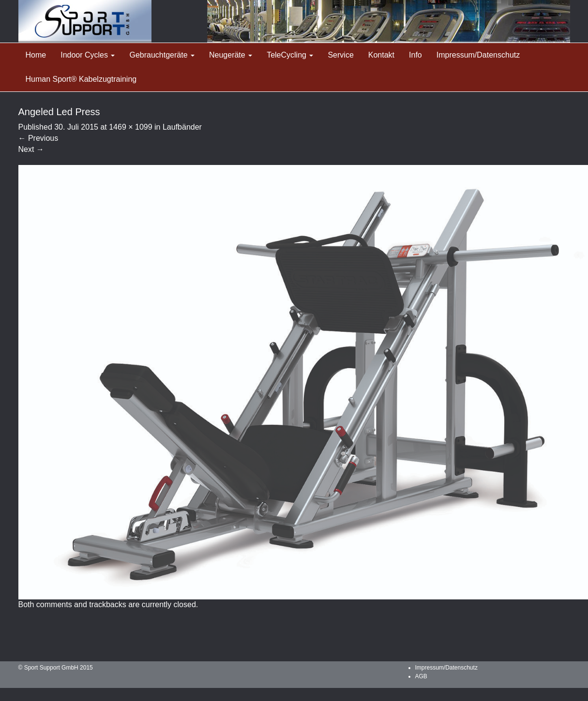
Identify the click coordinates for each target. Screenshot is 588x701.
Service (340, 55)
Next (31, 149)
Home (36, 55)
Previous (38, 138)
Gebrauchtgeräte (162, 55)
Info (415, 55)
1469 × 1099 (130, 127)
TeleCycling (290, 55)
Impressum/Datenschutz (478, 55)
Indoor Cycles (88, 55)
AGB (421, 676)
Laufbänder (182, 127)
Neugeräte (231, 55)
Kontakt (381, 55)
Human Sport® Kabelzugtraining (81, 79)
